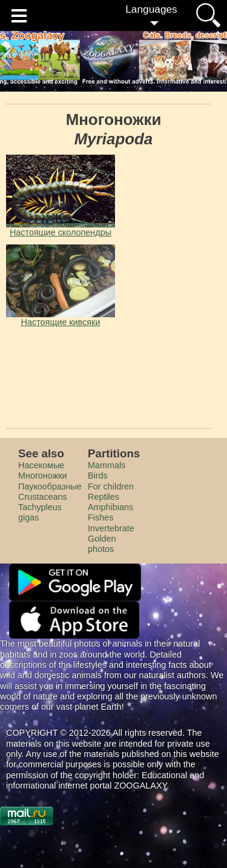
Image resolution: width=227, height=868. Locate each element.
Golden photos (102, 544)
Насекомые (41, 465)
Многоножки (43, 476)
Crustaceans (43, 497)
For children (111, 486)
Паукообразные (50, 486)
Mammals (107, 465)
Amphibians (110, 507)
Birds (98, 476)
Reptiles (104, 497)
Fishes (100, 517)
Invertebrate (111, 528)
